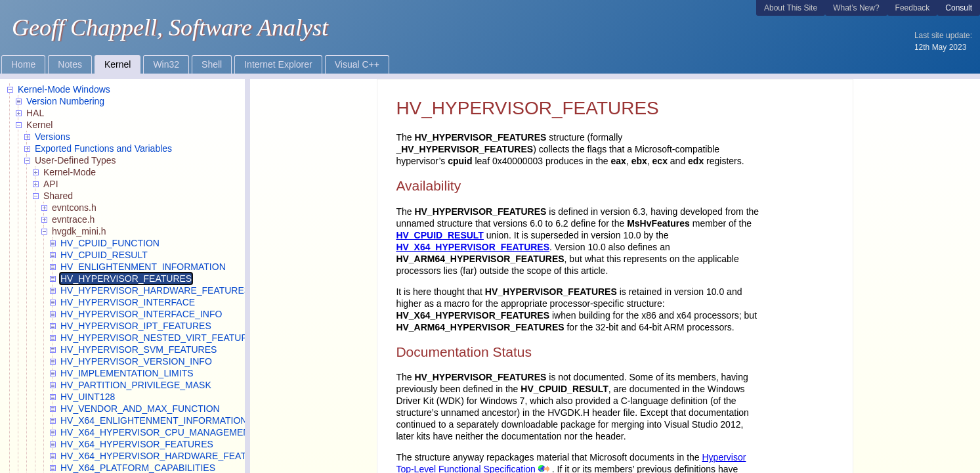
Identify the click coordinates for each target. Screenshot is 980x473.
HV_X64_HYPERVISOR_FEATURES (473, 247)
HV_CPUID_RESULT (440, 235)
